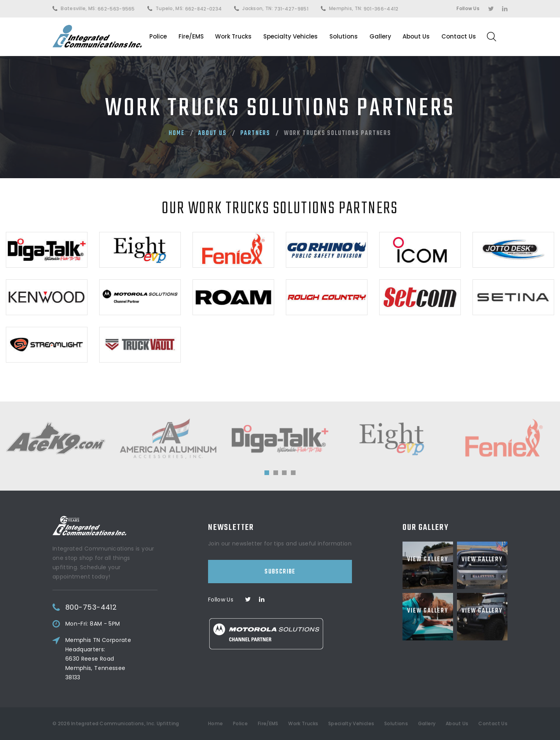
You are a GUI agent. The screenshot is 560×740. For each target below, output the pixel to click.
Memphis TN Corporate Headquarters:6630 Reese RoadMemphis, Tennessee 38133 (113, 659)
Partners (255, 133)
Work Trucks (233, 37)
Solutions (344, 37)
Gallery (380, 37)
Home (177, 133)
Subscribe (280, 554)
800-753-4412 (105, 607)
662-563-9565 (116, 9)
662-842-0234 (204, 9)
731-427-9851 (291, 9)
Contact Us (459, 37)
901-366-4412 (381, 9)
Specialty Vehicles (290, 37)
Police (158, 37)
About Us (416, 37)
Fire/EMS (191, 37)
